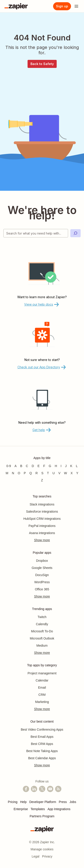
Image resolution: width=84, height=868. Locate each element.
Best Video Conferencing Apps (42, 730)
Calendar (42, 680)
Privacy (47, 856)
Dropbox (42, 561)
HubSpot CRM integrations (42, 519)
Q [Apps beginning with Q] (31, 473)
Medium (42, 646)
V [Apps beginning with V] (59, 473)
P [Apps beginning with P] (25, 473)
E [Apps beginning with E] (39, 466)
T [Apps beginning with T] (48, 473)
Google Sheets (42, 568)
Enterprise (21, 809)
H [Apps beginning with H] (56, 466)
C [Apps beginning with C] (27, 466)
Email (42, 688)
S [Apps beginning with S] (42, 473)
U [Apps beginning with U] (54, 473)
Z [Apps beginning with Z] (42, 480)
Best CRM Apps (42, 744)
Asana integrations (42, 533)
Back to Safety (42, 64)
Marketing (42, 702)
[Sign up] (62, 6)
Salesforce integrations (42, 512)
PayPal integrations (42, 526)
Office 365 (42, 589)
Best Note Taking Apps (42, 751)
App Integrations (59, 809)
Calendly (42, 624)
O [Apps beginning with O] (19, 473)
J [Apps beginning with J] (66, 466)
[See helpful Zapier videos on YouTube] (50, 789)
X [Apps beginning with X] (72, 473)
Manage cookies (42, 849)
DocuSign (42, 575)
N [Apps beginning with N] (13, 473)
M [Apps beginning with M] (7, 473)
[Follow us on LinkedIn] (34, 789)
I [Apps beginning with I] (61, 466)
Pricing (13, 802)
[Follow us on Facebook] (26, 789)
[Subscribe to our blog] (58, 789)
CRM (42, 695)
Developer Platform (43, 802)
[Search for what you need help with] (36, 233)
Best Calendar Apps (42, 758)
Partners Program (42, 816)
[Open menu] (76, 6)
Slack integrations (42, 504)
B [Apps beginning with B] (21, 466)
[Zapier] (16, 6)
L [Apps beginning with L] (77, 466)
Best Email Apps (42, 737)
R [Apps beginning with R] (37, 473)
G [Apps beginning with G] (50, 466)
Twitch (42, 617)
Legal (35, 856)
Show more (42, 540)
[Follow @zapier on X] (42, 789)
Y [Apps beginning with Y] (77, 473)
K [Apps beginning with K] (71, 466)
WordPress (42, 582)
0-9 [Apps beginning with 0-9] (9, 466)
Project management (42, 673)
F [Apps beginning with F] (44, 466)
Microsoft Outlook (42, 638)
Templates (38, 809)
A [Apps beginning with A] (16, 466)
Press (63, 802)
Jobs (73, 802)
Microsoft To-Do (42, 631)
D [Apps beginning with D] (33, 466)
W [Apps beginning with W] (66, 473)
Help (23, 802)
